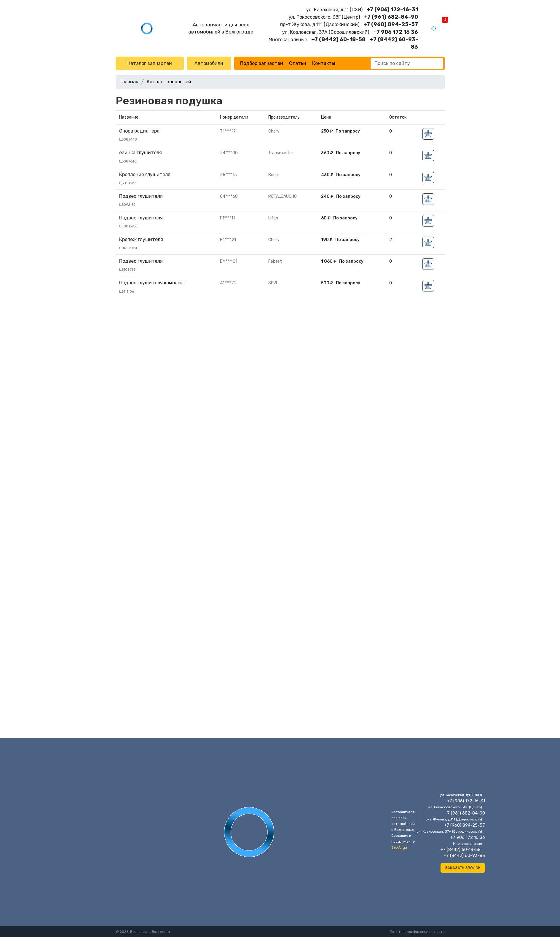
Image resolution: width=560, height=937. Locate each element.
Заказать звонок (463, 868)
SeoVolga (399, 847)
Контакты (324, 63)
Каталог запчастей (150, 63)
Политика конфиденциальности (417, 932)
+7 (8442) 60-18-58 (338, 39)
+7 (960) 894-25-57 (391, 24)
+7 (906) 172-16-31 (392, 9)
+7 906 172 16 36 (396, 32)
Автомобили (209, 63)
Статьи (298, 63)
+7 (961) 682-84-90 (391, 17)
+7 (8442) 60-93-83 (464, 855)
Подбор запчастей (262, 63)
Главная (129, 82)
